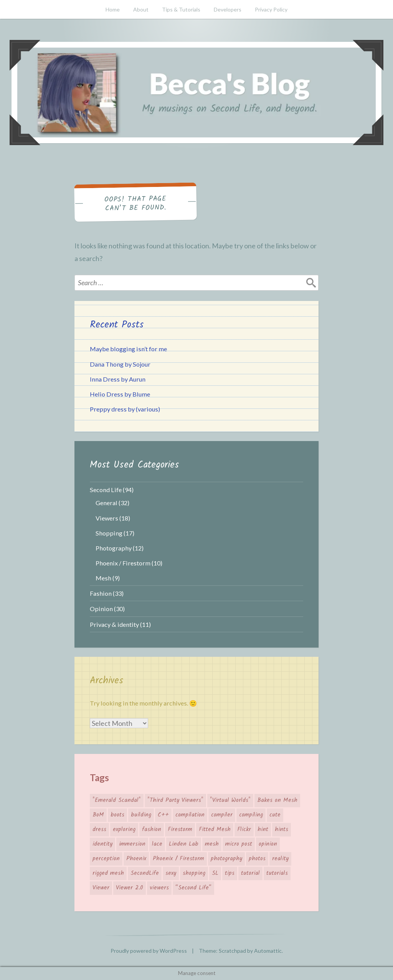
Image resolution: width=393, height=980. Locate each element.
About (141, 9)
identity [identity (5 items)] (102, 844)
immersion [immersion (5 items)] (132, 844)
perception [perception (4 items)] (106, 859)
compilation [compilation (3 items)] (190, 815)
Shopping (109, 533)
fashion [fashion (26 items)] (152, 830)
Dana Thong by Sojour (120, 364)
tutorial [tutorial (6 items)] (250, 873)
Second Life (106, 490)
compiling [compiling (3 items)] (251, 815)
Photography (114, 548)
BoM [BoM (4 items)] (98, 815)
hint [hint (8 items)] (263, 830)
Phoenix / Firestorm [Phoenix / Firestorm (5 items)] (178, 859)
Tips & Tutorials (181, 9)
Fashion (101, 593)
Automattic (268, 951)
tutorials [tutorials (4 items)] (277, 873)
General (107, 503)
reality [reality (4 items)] (280, 859)
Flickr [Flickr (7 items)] (244, 830)
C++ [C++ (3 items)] (163, 815)
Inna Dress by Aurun (118, 379)
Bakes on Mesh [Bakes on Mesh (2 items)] (277, 800)
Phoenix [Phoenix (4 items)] (136, 859)
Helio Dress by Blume (120, 394)
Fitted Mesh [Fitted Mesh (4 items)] (215, 830)
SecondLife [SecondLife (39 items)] (145, 873)
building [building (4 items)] (141, 815)
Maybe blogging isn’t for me (128, 349)
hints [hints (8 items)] (282, 830)
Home (113, 9)
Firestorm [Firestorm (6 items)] (180, 830)
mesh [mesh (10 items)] (212, 844)
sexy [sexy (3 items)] (171, 873)
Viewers (107, 518)
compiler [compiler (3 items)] (222, 815)
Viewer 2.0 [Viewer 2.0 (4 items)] (130, 888)
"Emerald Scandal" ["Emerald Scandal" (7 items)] (117, 800)
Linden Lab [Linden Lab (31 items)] (184, 844)
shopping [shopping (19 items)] (194, 873)
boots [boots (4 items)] (117, 815)
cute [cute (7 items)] (275, 815)
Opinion (101, 609)
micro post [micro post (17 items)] (239, 844)
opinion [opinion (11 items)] (268, 844)
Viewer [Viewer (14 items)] (101, 888)
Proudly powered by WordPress (149, 951)
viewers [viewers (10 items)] (159, 888)
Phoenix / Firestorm (123, 563)
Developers (228, 9)
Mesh (103, 578)
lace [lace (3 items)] (157, 844)
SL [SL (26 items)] (215, 873)
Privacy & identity (114, 624)
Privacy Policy (271, 9)
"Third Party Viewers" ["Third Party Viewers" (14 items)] (175, 800)
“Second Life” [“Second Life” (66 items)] (193, 888)
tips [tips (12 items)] (230, 873)
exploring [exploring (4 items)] (124, 830)
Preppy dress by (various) (125, 409)
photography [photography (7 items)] (226, 859)
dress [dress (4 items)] (99, 830)
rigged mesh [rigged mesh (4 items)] (108, 873)
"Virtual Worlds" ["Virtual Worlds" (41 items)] (230, 800)
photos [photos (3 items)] (257, 859)
